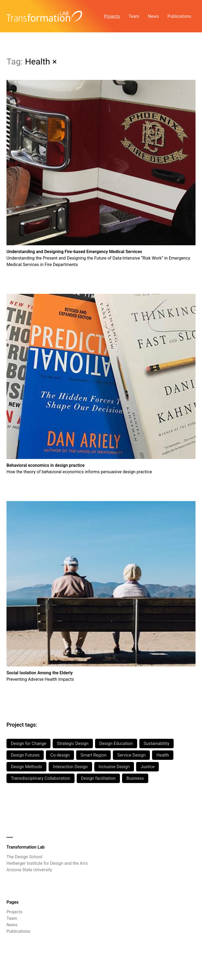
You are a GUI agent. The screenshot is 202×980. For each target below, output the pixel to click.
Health (163, 755)
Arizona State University (29, 870)
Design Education (116, 743)
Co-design (60, 755)
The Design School (24, 857)
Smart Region (93, 755)
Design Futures (25, 755)
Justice (147, 767)
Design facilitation (98, 778)
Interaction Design (70, 767)
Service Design (131, 755)
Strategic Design (73, 743)
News (153, 16)
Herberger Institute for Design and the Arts (47, 863)
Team (134, 16)
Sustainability (156, 743)
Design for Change (28, 743)
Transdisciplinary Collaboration (41, 778)
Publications (179, 16)
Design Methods (26, 767)
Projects (112, 16)
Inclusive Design (114, 767)
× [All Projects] (54, 62)
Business (135, 778)
